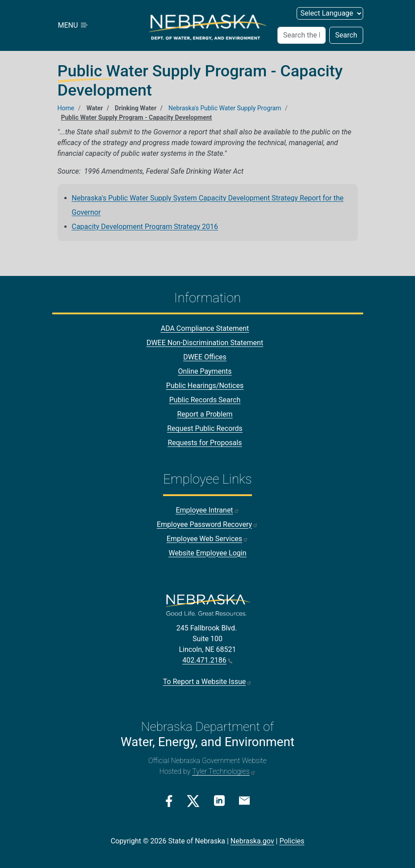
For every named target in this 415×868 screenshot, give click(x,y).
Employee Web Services (207, 539)
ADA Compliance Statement (205, 328)
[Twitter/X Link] (193, 801)
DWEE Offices (205, 357)
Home (66, 108)
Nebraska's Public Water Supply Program (225, 108)
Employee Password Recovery (207, 524)
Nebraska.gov (252, 841)
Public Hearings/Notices (205, 386)
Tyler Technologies (224, 771)
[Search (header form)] (302, 35)
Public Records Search (205, 400)
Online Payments (205, 371)
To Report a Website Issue (207, 682)
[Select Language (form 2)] (330, 13)
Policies (292, 841)
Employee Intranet (207, 510)
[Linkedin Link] (219, 800)
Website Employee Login (207, 553)
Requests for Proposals (205, 443)
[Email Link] (244, 800)
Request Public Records (205, 428)
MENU (74, 25)
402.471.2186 (207, 660)
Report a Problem (205, 414)
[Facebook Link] (169, 801)
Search (346, 35)
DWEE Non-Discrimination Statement (205, 343)
